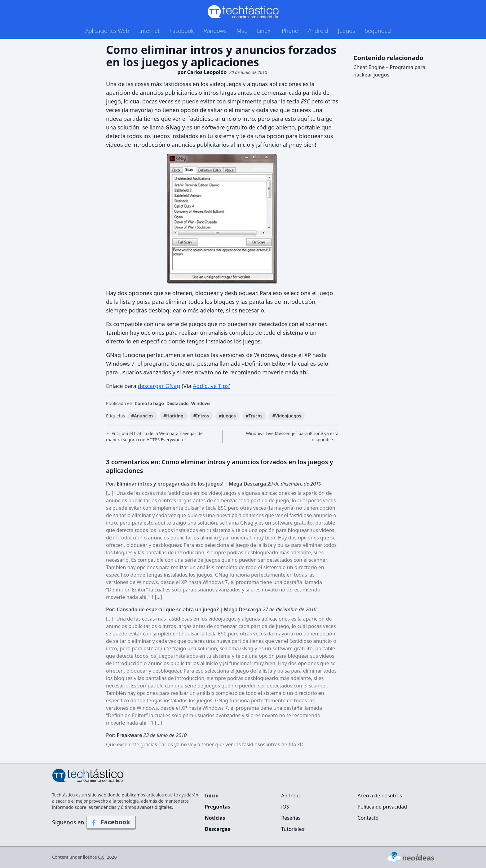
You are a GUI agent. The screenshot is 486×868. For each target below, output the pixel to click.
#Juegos (227, 416)
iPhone (289, 31)
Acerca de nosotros (380, 796)
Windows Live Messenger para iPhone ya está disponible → (292, 436)
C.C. (102, 857)
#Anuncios (142, 416)
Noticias (215, 818)
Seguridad (378, 31)
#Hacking (173, 416)
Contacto (368, 818)
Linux (264, 31)
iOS (285, 807)
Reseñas (291, 818)
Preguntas (218, 807)
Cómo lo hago (149, 403)
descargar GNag (159, 386)
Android (318, 31)
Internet (149, 31)
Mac (242, 31)
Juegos (346, 31)
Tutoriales (293, 829)
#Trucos (254, 416)
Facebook (182, 31)
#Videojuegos (287, 416)
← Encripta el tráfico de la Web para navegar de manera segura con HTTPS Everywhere (154, 436)
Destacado (178, 403)
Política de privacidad (382, 807)
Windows (215, 31)
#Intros (201, 416)
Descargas (218, 829)
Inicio (212, 796)
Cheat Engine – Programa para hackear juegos (389, 71)
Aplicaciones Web (107, 31)
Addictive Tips (211, 386)
